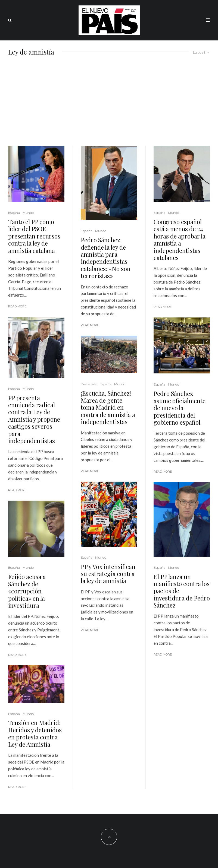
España (14, 213)
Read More (17, 306)
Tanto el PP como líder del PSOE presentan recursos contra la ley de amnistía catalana (34, 236)
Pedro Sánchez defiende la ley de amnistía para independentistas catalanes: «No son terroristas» (106, 258)
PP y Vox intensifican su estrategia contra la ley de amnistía (108, 574)
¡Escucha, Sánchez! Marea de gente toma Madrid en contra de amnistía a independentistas (108, 408)
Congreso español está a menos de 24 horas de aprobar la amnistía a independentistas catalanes (180, 240)
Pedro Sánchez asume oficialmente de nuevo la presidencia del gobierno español (180, 408)
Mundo (28, 213)
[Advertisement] (109, 105)
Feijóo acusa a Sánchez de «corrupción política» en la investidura (27, 591)
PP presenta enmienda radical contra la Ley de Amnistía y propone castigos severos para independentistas (34, 419)
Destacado (89, 384)
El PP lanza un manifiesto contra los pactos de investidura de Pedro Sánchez (182, 591)
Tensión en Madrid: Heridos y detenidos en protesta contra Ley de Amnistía (35, 733)
